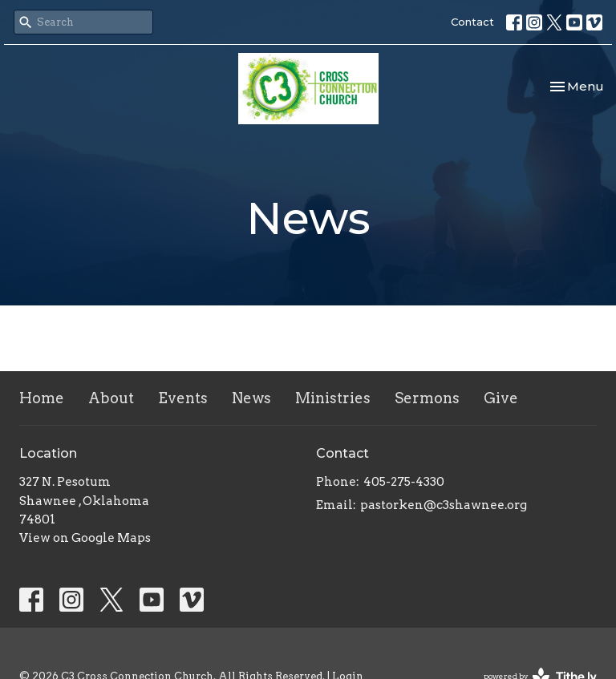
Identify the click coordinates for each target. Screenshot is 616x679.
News (251, 398)
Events (183, 398)
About (111, 398)
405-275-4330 (404, 482)
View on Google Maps (85, 538)
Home (42, 398)
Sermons (427, 398)
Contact (472, 22)
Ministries (333, 398)
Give (501, 398)
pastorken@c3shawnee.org (444, 505)
